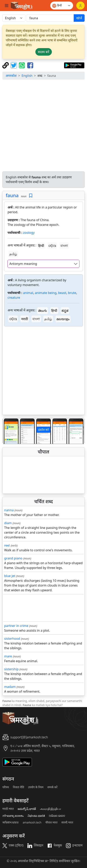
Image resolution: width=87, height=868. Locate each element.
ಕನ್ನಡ (65, 311)
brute (72, 293)
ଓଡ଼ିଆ (52, 246)
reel (7, 545)
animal (28, 293)
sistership (11, 669)
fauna (12, 195)
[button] (9, 431)
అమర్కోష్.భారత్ (27, 809)
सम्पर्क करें (52, 787)
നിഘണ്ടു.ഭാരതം (13, 816)
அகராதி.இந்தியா (50, 809)
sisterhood (12, 639)
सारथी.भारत (67, 822)
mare (8, 656)
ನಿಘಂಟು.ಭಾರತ (36, 816)
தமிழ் (13, 254)
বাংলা (64, 246)
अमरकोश (11, 76)
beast (62, 293)
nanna (9, 510)
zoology (29, 233)
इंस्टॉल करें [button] (44, 430)
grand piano (13, 558)
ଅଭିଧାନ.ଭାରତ (57, 816)
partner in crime (16, 626)
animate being (46, 293)
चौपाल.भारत (51, 822)
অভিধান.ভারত (11, 822)
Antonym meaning (23, 264)
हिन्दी (41, 246)
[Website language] (62, 6)
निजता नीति (19, 787)
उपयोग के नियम (36, 787)
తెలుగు (43, 311)
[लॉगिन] (80, 6)
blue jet (10, 576)
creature (14, 298)
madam (10, 687)
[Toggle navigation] (7, 6)
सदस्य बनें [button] (44, 52)
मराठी (25, 319)
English (27, 76)
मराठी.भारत (8, 809)
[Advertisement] (43, 126)
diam (8, 523)
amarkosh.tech (32, 822)
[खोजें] (50, 18)
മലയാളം (63, 319)
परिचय (6, 787)
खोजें (79, 18)
